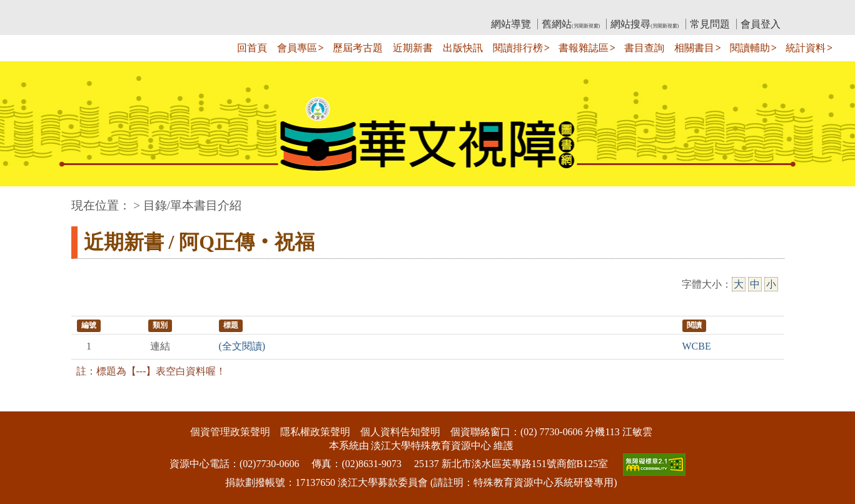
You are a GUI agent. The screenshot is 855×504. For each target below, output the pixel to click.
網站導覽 (511, 24)
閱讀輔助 (750, 48)
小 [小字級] (771, 284)
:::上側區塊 (95, 10)
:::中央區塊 (24, 199)
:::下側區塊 (24, 403)
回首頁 (252, 48)
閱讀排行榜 (518, 48)
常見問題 (710, 24)
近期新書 (413, 48)
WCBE (697, 346)
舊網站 (571, 24)
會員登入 (761, 24)
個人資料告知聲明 (400, 432)
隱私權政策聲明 (315, 432)
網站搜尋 (645, 24)
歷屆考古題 (358, 48)
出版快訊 (463, 48)
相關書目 (694, 48)
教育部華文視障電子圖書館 (182, 10)
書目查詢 (644, 48)
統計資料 (806, 48)
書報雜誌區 (584, 48)
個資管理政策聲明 (230, 432)
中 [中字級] (755, 284)
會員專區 (297, 48)
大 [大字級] (739, 284)
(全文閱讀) (242, 346)
